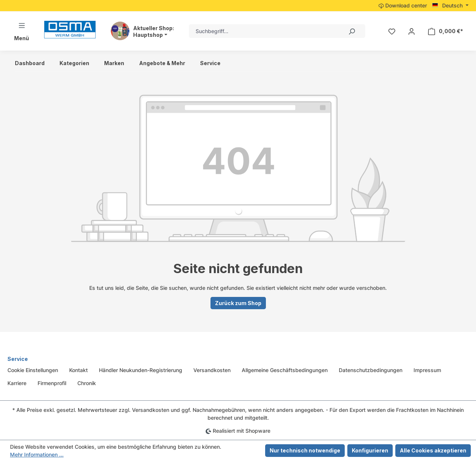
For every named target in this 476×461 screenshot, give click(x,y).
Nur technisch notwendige (305, 450)
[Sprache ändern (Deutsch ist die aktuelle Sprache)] (450, 6)
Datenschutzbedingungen (371, 370)
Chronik (87, 383)
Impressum (427, 370)
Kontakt (78, 370)
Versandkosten (212, 370)
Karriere (17, 383)
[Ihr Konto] (411, 31)
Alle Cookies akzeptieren (433, 450)
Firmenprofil (52, 383)
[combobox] (263, 31)
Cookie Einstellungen (33, 370)
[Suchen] (351, 31)
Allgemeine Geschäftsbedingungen (285, 370)
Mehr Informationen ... (37, 454)
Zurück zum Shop (238, 303)
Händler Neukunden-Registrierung (141, 370)
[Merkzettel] (392, 31)
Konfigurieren (370, 450)
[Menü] (22, 31)
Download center (403, 5)
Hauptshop (148, 35)
